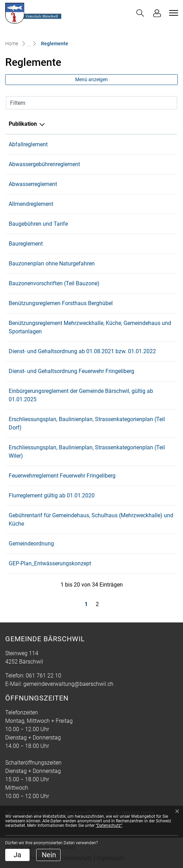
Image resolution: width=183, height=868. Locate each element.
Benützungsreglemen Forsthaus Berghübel (61, 303)
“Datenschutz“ (109, 826)
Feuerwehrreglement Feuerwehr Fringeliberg (62, 476)
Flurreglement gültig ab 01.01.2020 (52, 495)
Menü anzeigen (91, 79)
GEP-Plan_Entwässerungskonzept (50, 563)
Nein (49, 855)
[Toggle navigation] (173, 13)
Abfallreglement (28, 144)
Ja (17, 855)
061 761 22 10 (43, 676)
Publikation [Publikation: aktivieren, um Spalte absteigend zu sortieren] (23, 124)
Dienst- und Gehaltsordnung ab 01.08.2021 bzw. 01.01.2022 (82, 351)
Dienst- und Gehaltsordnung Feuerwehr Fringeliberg (71, 371)
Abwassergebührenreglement (44, 164)
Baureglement (26, 244)
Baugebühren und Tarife (38, 224)
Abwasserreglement (33, 184)
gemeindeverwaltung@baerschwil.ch (68, 684)
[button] (140, 13)
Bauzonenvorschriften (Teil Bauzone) (54, 283)
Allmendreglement (31, 204)
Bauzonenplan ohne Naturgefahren (52, 263)
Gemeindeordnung (31, 544)
